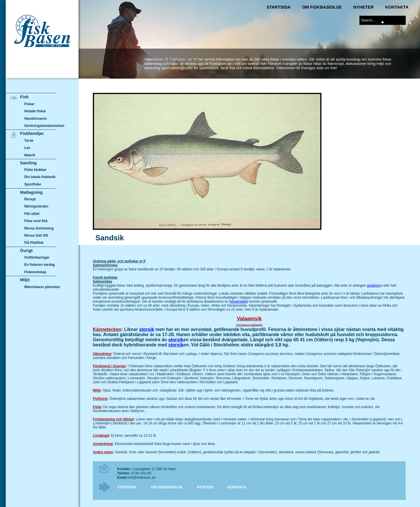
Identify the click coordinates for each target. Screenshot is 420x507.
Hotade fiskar (35, 111)
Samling (28, 163)
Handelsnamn (36, 119)
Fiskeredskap (35, 272)
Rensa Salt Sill (36, 235)
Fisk (24, 97)
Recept (30, 199)
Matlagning (31, 192)
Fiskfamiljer (32, 133)
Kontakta (397, 7)
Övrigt (26, 250)
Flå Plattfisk (34, 243)
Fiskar (29, 104)
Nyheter (363, 7)
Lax (27, 148)
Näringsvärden (36, 206)
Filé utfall (32, 214)
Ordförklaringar (37, 258)
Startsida (278, 7)
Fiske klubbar (35, 170)
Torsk (29, 141)
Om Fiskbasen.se (322, 7)
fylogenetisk (238, 302)
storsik (147, 329)
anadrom (374, 286)
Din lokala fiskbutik (40, 177)
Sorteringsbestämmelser (44, 126)
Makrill (30, 155)
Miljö (25, 280)
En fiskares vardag (40, 265)
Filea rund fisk (36, 221)
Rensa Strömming (39, 228)
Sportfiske (33, 184)
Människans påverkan (42, 287)
